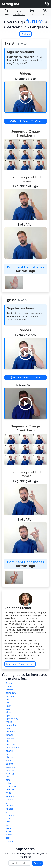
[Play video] (25, 97)
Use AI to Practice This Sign (26, 121)
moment (10, 815)
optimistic (11, 715)
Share (25, 34)
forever (10, 735)
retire (9, 783)
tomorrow (11, 693)
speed (9, 760)
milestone (11, 786)
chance (10, 799)
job (8, 754)
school (9, 831)
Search (38, 863)
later (8, 706)
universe (10, 767)
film (8, 780)
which (9, 812)
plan (8, 741)
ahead (9, 712)
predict (10, 690)
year (8, 802)
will (8, 703)
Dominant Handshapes (25, 267)
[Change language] (47, 4)
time (8, 728)
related (10, 809)
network (10, 789)
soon (8, 825)
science (10, 764)
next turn (11, 744)
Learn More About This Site (20, 664)
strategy (10, 773)
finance (10, 751)
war (8, 822)
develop (10, 806)
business (10, 731)
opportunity (12, 719)
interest (10, 738)
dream (9, 709)
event (9, 828)
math (9, 818)
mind (9, 793)
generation (12, 725)
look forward (12, 748)
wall (8, 777)
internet (10, 770)
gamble (10, 796)
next (8, 699)
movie (9, 722)
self (8, 838)
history (9, 757)
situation (10, 841)
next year (11, 696)
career (9, 686)
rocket (9, 835)
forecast (10, 683)
